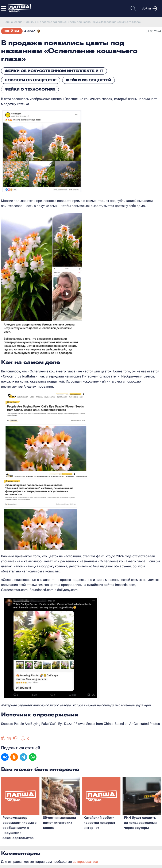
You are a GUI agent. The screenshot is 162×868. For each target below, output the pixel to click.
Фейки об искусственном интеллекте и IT (54, 71)
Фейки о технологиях (30, 89)
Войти (149, 8)
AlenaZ (30, 31)
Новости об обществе (31, 80)
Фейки (12, 31)
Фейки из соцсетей (88, 80)
